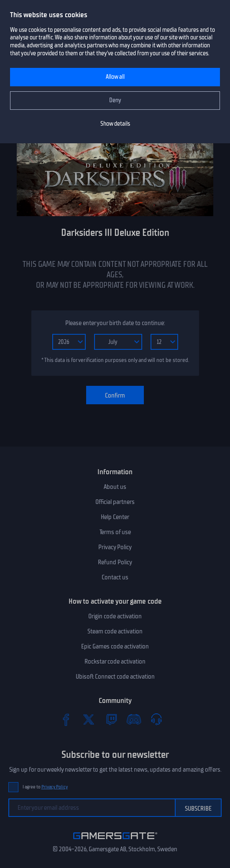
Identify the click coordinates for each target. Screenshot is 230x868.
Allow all (115, 77)
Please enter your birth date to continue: (115, 323)
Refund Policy (115, 562)
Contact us (115, 577)
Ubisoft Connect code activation (115, 677)
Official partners (115, 502)
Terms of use (115, 532)
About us (115, 487)
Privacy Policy (115, 547)
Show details (115, 124)
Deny (115, 100)
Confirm (115, 395)
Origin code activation (115, 616)
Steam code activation (115, 631)
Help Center (115, 517)
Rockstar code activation (115, 661)
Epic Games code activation (115, 646)
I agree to (45, 787)
